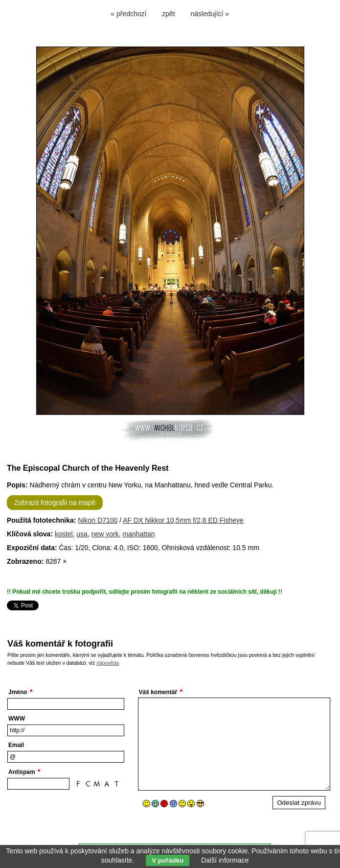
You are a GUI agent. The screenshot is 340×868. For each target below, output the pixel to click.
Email (16, 745)
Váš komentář (158, 692)
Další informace (225, 860)
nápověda (108, 663)
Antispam (22, 772)
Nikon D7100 (98, 520)
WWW (17, 719)
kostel (64, 534)
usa (82, 534)
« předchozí (128, 14)
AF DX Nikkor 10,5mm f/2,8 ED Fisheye (183, 520)
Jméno (18, 692)
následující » (210, 14)
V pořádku (168, 860)
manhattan (138, 534)
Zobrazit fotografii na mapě (55, 503)
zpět (168, 14)
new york (105, 534)
